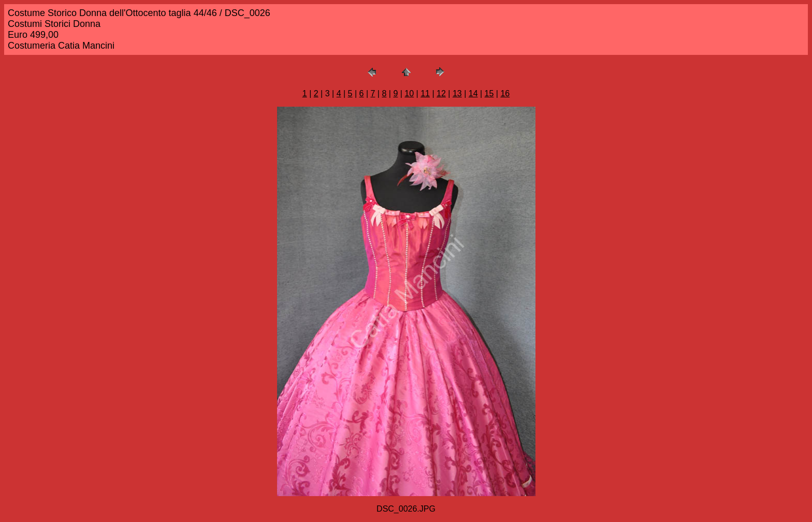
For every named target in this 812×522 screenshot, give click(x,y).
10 (409, 93)
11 (425, 93)
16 (505, 93)
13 (457, 93)
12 (441, 93)
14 (473, 93)
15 (489, 93)
